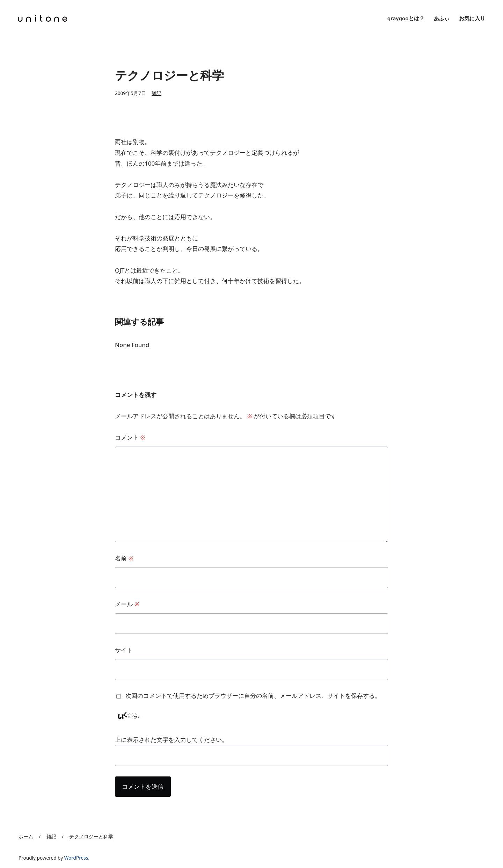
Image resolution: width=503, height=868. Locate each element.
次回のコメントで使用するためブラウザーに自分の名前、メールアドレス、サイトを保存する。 (253, 696)
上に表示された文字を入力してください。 (171, 740)
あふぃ (442, 18)
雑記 (156, 93)
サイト (124, 650)
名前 (124, 558)
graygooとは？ (406, 18)
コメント (130, 437)
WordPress (76, 858)
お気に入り (472, 18)
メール (127, 604)
